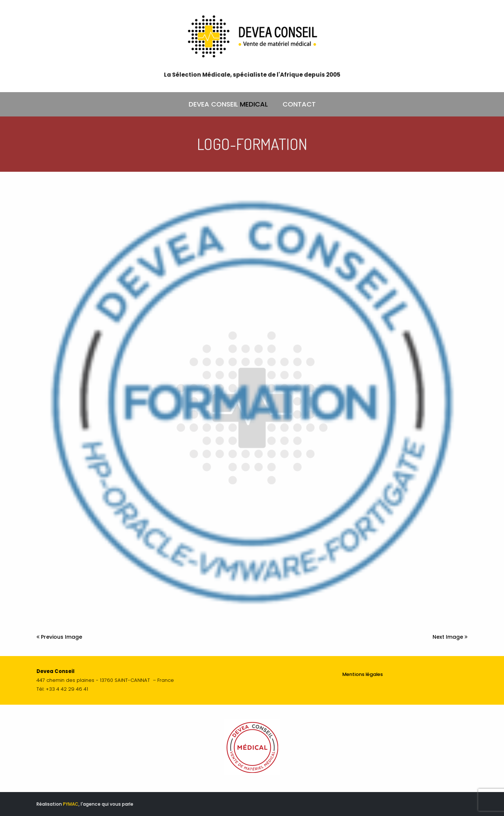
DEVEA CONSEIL (228, 104)
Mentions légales (363, 674)
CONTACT (299, 104)
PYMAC (71, 804)
